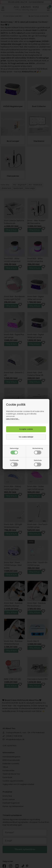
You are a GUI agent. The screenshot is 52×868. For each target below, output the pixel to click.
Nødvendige (14, 451)
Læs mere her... (13, 419)
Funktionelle (14, 463)
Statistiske (38, 463)
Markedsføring (38, 451)
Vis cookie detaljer (26, 437)
